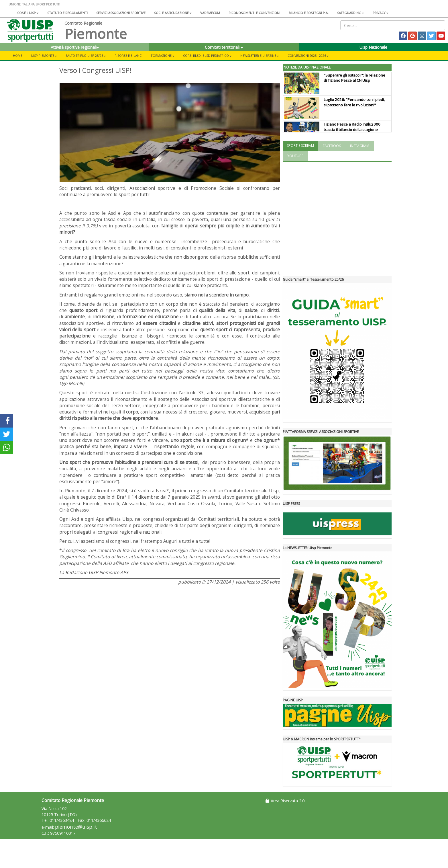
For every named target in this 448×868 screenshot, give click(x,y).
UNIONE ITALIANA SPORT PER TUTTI (34, 4)
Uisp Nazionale (373, 47)
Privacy (381, 13)
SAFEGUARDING (351, 13)
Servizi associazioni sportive (121, 13)
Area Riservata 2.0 (285, 801)
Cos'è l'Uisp (28, 13)
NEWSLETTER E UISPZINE (260, 55)
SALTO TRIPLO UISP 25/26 (86, 55)
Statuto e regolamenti (67, 13)
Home (18, 55)
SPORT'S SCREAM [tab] (300, 146)
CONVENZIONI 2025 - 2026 (308, 55)
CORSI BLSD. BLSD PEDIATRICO (207, 55)
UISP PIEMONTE (44, 55)
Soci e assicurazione (173, 13)
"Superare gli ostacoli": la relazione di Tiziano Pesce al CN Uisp (354, 78)
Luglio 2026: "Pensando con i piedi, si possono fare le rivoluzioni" (354, 102)
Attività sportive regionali (75, 47)
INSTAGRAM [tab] (360, 146)
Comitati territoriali (224, 47)
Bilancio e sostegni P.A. (309, 13)
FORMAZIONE (163, 55)
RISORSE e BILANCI (128, 55)
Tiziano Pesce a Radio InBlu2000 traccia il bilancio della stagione (352, 127)
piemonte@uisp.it (76, 827)
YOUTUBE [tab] (295, 156)
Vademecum (210, 13)
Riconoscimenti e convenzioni (254, 13)
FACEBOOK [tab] (332, 146)
